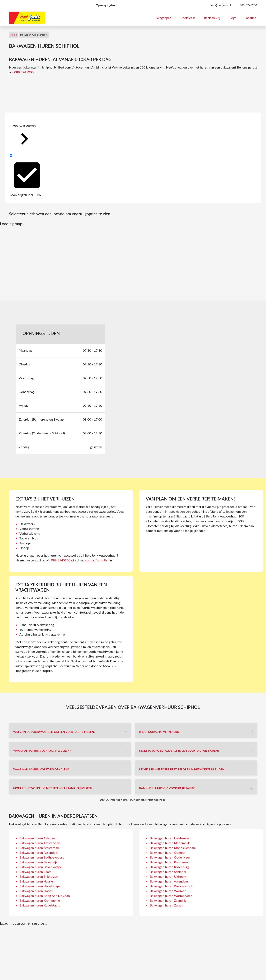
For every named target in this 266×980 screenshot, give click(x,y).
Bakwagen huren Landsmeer (170, 838)
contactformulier (97, 560)
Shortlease (188, 18)
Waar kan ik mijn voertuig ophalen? (41, 769)
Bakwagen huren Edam (35, 872)
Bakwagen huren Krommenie (40, 900)
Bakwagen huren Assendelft (39, 852)
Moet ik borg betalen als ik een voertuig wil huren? (179, 751)
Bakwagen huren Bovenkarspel (41, 867)
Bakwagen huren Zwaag (166, 905)
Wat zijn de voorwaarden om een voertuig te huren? (54, 732)
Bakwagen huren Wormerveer (171, 896)
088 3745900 (24, 72)
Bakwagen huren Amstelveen (40, 843)
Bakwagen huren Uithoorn (168, 876)
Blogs (232, 18)
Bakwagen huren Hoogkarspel (40, 886)
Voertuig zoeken (24, 137)
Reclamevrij (212, 18)
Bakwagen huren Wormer (168, 891)
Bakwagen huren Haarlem (37, 881)
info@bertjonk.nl (221, 5)
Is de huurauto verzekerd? (160, 732)
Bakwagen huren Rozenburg (169, 867)
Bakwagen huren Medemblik (170, 843)
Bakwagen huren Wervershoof (171, 886)
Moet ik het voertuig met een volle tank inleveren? (53, 788)
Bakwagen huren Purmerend (170, 862)
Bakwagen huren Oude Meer (170, 857)
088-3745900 (248, 5)
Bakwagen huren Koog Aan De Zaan (45, 896)
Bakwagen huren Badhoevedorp (42, 857)
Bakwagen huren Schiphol (168, 872)
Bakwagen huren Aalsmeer (38, 838)
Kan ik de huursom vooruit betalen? (167, 788)
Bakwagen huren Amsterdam (39, 848)
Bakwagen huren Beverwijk (38, 862)
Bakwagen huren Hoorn (36, 891)
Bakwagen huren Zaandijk (168, 900)
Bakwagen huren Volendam (169, 881)
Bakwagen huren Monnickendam (173, 848)
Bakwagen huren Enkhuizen (39, 876)
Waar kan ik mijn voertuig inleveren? (42, 751)
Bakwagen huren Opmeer (168, 852)
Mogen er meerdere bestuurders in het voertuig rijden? (182, 769)
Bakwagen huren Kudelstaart (40, 905)
